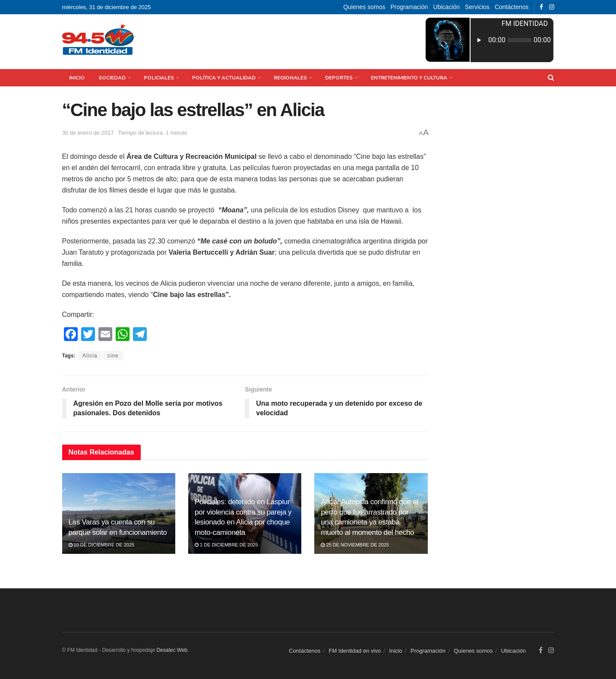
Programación (409, 7)
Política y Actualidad (224, 78)
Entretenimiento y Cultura (409, 78)
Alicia (90, 356)
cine (113, 356)
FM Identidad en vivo (355, 651)
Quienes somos (364, 7)
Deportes (339, 78)
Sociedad (112, 78)
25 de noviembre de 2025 (355, 545)
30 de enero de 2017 (88, 133)
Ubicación (447, 7)
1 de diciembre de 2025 (226, 545)
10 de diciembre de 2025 (102, 545)
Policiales (159, 78)
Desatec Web (172, 650)
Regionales (290, 78)
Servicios (477, 7)
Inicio (77, 78)
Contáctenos (512, 7)
